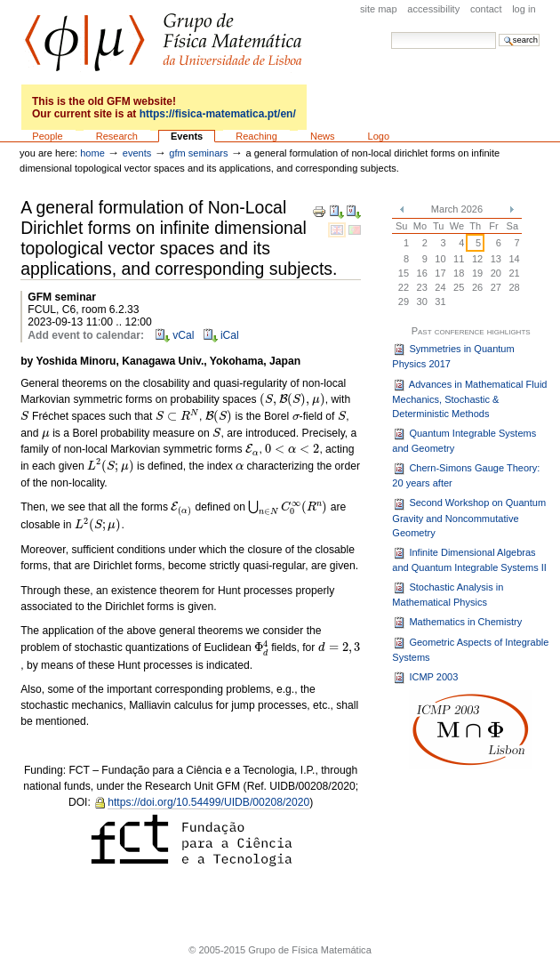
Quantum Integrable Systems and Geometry (464, 440)
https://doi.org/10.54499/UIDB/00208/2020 (208, 802)
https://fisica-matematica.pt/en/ (218, 114)
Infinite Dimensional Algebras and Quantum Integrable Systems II (469, 559)
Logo (379, 136)
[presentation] (292, 400)
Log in (524, 9)
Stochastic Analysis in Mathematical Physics (448, 594)
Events (187, 136)
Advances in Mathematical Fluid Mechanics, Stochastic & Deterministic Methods (469, 399)
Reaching (256, 136)
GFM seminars (198, 153)
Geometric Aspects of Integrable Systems (470, 649)
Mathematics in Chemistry (457, 623)
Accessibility (433, 9)
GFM (163, 42)
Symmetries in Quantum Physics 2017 (453, 356)
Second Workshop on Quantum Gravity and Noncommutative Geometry (469, 518)
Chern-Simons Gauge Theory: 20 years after (466, 475)
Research (117, 136)
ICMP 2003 (425, 678)
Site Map (379, 9)
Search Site (391, 32)
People (47, 136)
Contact (486, 9)
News (323, 136)
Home (92, 153)
